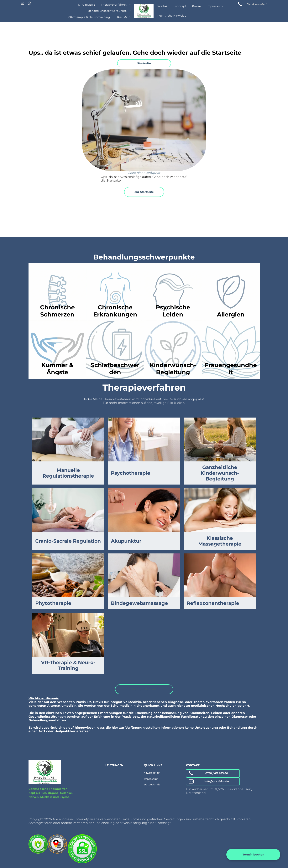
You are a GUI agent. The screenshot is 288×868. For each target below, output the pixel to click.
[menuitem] (87, 5)
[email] (22, 4)
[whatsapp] (29, 4)
